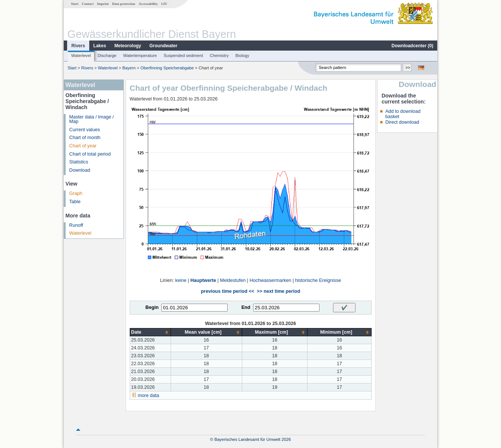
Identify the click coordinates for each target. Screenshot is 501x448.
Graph (76, 193)
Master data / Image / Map (92, 119)
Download (80, 170)
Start (75, 4)
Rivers (78, 46)
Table (75, 202)
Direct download (402, 122)
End (246, 307)
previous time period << (228, 291)
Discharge (107, 55)
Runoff (76, 225)
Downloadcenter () (412, 46)
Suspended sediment (183, 55)
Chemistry (219, 55)
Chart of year (83, 146)
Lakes (100, 46)
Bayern (129, 68)
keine (181, 280)
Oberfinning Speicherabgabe (167, 68)
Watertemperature (140, 55)
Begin (152, 307)
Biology (242, 55)
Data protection (124, 4)
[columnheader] (150, 332)
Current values (85, 130)
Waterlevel (81, 55)
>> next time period (278, 291)
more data (149, 396)
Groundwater (163, 46)
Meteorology (128, 46)
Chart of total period (90, 154)
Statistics (79, 162)
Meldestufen (233, 280)
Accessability (148, 4)
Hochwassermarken (270, 280)
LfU (164, 4)
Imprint (103, 4)
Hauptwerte (203, 280)
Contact (88, 4)
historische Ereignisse (318, 280)
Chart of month (85, 138)
